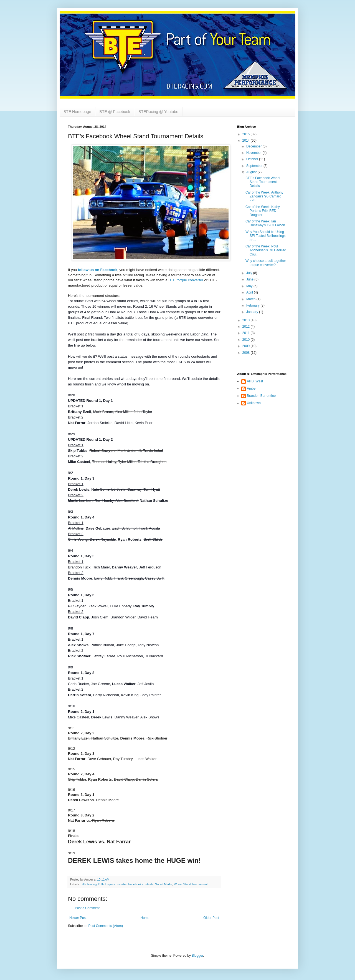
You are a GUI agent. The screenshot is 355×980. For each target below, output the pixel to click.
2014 (247, 141)
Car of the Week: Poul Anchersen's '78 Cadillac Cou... (266, 250)
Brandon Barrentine (261, 396)
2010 (247, 340)
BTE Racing (89, 884)
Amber (252, 389)
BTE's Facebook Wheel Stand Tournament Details (263, 182)
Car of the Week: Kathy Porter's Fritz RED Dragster (263, 211)
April (250, 292)
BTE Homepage (77, 112)
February (253, 305)
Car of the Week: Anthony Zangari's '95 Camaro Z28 (264, 196)
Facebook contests (141, 884)
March (251, 299)
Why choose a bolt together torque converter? (266, 263)
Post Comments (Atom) (106, 926)
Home (145, 918)
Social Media (164, 884)
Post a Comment (87, 908)
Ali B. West (255, 381)
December (254, 146)
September (255, 166)
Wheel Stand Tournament (191, 884)
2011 (247, 333)
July (250, 273)
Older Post (211, 918)
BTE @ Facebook (115, 112)
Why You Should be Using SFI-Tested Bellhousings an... (265, 236)
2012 (247, 327)
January (253, 312)
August (252, 172)
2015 (247, 134)
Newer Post (78, 918)
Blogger (197, 956)
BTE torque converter (186, 280)
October (253, 159)
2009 (247, 346)
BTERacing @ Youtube (158, 112)
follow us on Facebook (98, 270)
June (250, 279)
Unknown (254, 403)
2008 (247, 353)
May (250, 286)
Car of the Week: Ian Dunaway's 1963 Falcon (265, 223)
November (254, 153)
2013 (247, 320)
